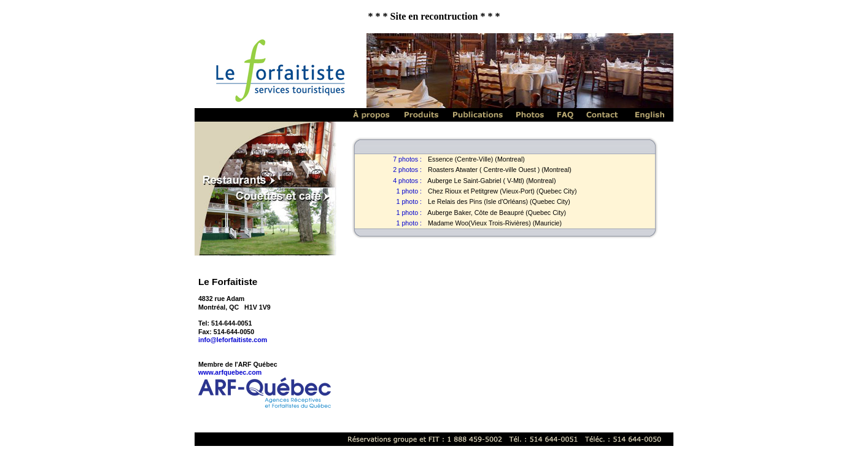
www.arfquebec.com (230, 372)
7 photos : (407, 159)
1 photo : (409, 191)
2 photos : (407, 170)
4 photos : (407, 181)
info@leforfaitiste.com (233, 340)
